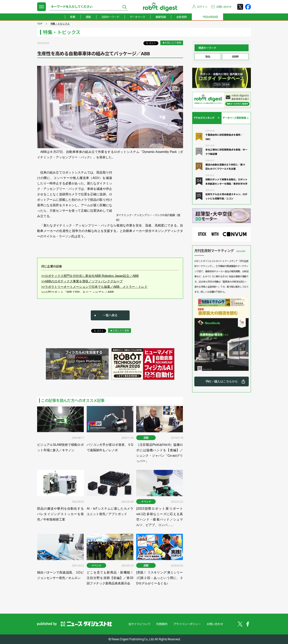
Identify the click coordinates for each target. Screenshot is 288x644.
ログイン (202, 7)
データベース (137, 17)
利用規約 (162, 624)
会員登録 (181, 17)
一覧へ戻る (110, 315)
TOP (40, 24)
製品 (208, 56)
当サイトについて (139, 624)
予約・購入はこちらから (221, 381)
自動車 (235, 56)
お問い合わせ (224, 7)
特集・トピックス (60, 24)
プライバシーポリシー (187, 624)
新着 (73, 17)
